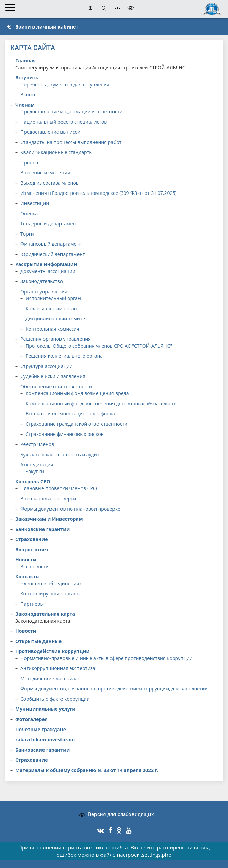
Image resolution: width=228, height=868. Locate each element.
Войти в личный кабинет (43, 27)
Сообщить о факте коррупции (55, 699)
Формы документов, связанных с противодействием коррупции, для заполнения (115, 689)
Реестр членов (37, 444)
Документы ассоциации (48, 271)
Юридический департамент (53, 254)
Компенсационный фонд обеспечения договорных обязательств (101, 403)
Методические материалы (51, 678)
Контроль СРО (33, 482)
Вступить (27, 78)
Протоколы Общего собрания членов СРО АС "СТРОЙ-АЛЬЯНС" (99, 346)
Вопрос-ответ (32, 549)
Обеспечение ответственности (56, 386)
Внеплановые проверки (48, 498)
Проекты (31, 162)
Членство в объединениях (51, 583)
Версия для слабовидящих (121, 814)
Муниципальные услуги (45, 709)
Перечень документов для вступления (65, 84)
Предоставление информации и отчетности (71, 112)
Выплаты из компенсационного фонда (70, 414)
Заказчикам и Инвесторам (49, 519)
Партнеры (32, 604)
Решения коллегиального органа (64, 356)
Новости (26, 560)
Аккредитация (37, 465)
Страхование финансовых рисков (65, 434)
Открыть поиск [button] (104, 8)
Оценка (29, 213)
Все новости (34, 566)
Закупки (35, 471)
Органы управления (44, 291)
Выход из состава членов (50, 183)
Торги (27, 234)
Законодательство (42, 281)
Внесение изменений (45, 173)
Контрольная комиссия (52, 329)
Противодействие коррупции (52, 651)
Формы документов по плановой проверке (70, 509)
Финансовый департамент (51, 244)
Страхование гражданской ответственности (76, 424)
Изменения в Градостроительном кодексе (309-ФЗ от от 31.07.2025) (99, 193)
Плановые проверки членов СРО (59, 488)
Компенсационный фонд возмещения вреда (77, 393)
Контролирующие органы (50, 594)
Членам (25, 105)
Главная (25, 61)
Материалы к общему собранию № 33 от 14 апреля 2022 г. (87, 770)
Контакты (28, 577)
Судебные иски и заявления (53, 376)
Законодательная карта (45, 614)
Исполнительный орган (53, 298)
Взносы (29, 95)
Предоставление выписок (50, 132)
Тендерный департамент (49, 224)
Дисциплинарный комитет (56, 319)
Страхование (32, 539)
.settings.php (156, 855)
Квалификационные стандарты (57, 152)
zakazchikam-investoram (45, 740)
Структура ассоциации (46, 366)
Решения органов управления (56, 339)
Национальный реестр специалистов (64, 122)
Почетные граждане (41, 729)
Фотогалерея (31, 719)
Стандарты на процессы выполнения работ (71, 142)
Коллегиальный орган (51, 308)
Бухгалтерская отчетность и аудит (60, 454)
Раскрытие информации (46, 264)
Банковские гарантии (42, 529)
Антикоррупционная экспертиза (58, 668)
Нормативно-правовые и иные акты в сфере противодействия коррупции (106, 658)
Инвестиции (35, 203)
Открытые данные (38, 641)
